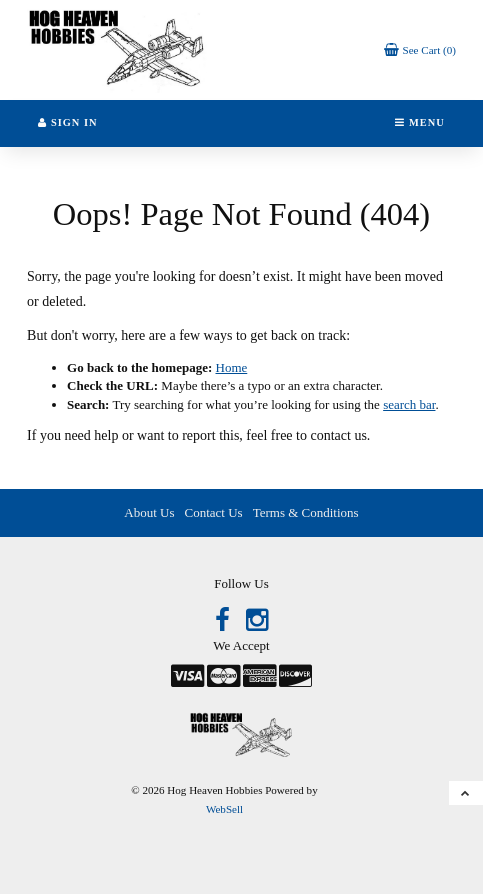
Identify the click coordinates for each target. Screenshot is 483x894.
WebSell (224, 809)
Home (232, 367)
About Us (149, 512)
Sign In (67, 122)
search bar (409, 404)
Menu (419, 122)
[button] (420, 49)
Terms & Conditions (306, 512)
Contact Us (214, 512)
